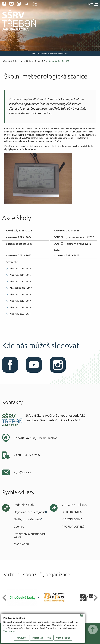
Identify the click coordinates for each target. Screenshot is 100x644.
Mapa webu (21, 544)
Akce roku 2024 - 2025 (67, 231)
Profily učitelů (73, 527)
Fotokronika (72, 512)
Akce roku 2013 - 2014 (20, 268)
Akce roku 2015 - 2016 (20, 281)
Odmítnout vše (63, 638)
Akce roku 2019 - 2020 (20, 307)
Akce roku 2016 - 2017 (59, 61)
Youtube (11, 4)
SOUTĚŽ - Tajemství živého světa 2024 (72, 245)
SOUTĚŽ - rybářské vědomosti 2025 (74, 237)
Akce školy (26, 61)
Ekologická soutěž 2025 (19, 244)
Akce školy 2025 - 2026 (19, 231)
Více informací (10, 631)
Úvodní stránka (10, 61)
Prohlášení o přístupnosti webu (30, 535)
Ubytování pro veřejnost (29, 512)
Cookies (19, 527)
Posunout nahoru (93, 630)
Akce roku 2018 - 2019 (20, 301)
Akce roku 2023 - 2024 (19, 237)
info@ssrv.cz (22, 472)
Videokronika (72, 519)
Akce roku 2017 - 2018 (20, 294)
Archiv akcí (39, 61)
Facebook (4, 4)
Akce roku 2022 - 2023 (19, 255)
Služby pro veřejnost (27, 519)
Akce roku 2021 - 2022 (67, 255)
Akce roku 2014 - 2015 (20, 275)
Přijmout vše (22, 638)
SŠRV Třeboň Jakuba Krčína (16, 31)
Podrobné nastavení (42, 638)
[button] (6, 598)
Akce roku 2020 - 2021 (20, 314)
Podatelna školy (24, 505)
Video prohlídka (74, 505)
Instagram (19, 4)
